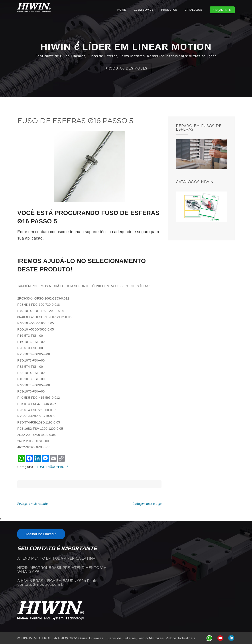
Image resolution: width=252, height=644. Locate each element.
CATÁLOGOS (193, 10)
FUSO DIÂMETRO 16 (53, 467)
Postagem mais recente (32, 504)
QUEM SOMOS (144, 10)
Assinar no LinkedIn (41, 534)
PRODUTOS (169, 10)
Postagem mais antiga (147, 504)
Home (122, 10)
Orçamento (222, 10)
